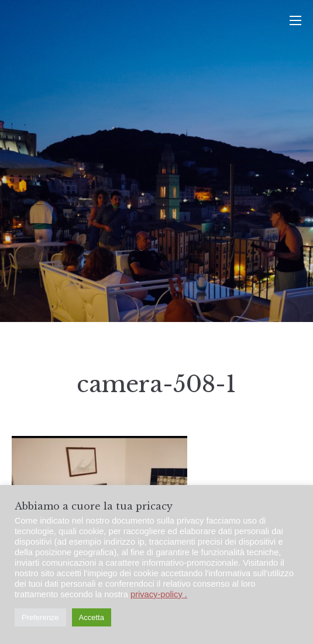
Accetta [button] (92, 617)
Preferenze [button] (40, 617)
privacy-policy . (159, 594)
